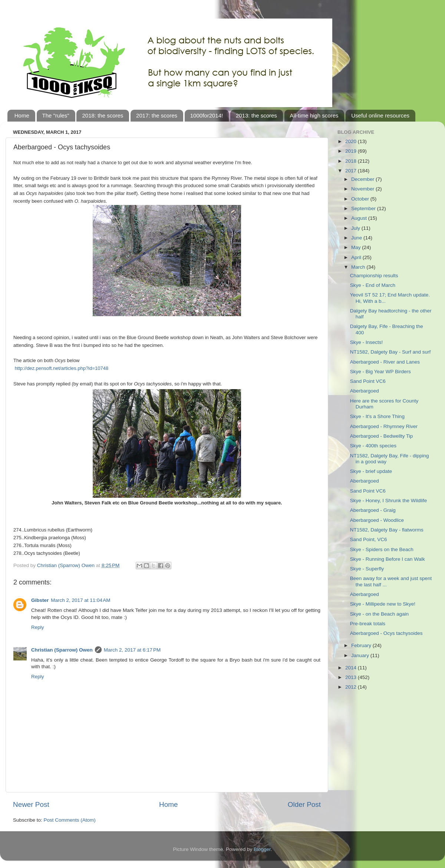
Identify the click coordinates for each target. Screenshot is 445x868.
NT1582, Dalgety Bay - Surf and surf (390, 352)
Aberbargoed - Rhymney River (384, 426)
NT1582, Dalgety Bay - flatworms (387, 530)
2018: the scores (103, 115)
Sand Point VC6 (368, 381)
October (361, 199)
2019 (352, 151)
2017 (352, 171)
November (363, 189)
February (362, 645)
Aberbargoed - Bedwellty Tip (382, 436)
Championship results (374, 276)
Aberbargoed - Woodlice (377, 520)
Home (22, 115)
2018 (352, 161)
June (357, 238)
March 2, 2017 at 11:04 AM (80, 600)
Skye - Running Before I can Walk (388, 559)
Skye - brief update (371, 471)
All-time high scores (314, 115)
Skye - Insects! (367, 342)
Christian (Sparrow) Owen (62, 650)
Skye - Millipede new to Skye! (383, 604)
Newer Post (31, 804)
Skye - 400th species (373, 446)
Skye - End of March (373, 285)
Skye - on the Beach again (379, 614)
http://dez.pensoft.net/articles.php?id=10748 (62, 368)
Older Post (304, 804)
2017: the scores (157, 115)
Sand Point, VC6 (369, 539)
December (363, 179)
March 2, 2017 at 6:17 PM (132, 650)
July (356, 228)
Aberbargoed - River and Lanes (385, 362)
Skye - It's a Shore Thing (377, 416)
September (364, 208)
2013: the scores (256, 115)
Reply (38, 627)
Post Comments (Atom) (70, 820)
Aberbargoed (365, 391)
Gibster (40, 600)
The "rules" (56, 115)
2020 (352, 141)
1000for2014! (207, 115)
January (361, 655)
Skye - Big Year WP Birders (380, 372)
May (357, 247)
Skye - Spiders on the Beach (382, 549)
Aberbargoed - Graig (373, 510)
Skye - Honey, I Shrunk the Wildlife (389, 501)
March (359, 267)
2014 (352, 668)
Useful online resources (380, 115)
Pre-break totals (368, 624)
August (360, 218)
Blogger (262, 849)
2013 (352, 677)
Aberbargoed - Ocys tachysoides (386, 633)
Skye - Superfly (367, 569)
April (357, 257)
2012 (352, 687)
